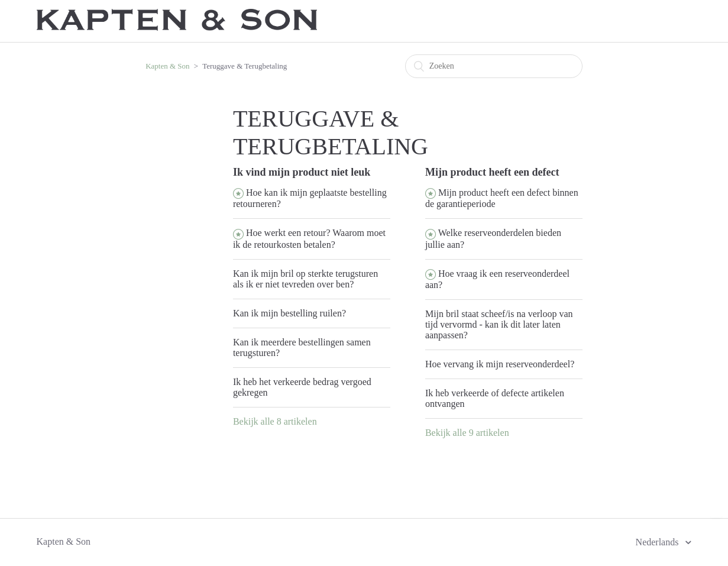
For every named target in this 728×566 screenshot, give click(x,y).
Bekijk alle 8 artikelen (275, 421)
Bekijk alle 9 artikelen (467, 433)
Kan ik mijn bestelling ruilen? (289, 313)
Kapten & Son (167, 66)
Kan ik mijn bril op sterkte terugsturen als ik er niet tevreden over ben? (305, 279)
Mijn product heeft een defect (492, 172)
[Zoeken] (494, 66)
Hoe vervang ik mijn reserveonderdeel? (500, 364)
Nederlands (659, 542)
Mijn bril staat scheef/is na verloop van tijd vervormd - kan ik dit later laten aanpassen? (499, 324)
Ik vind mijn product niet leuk (302, 172)
